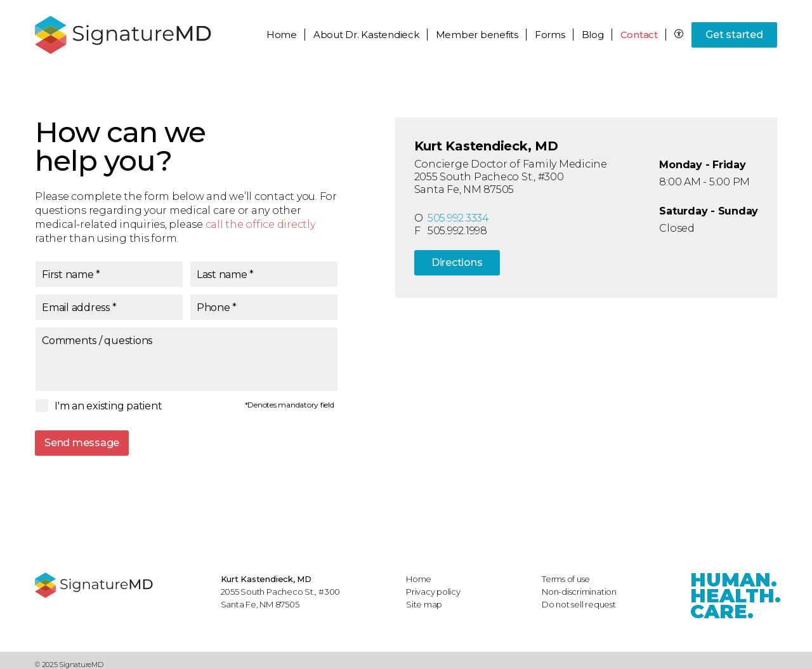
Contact (639, 35)
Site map (424, 604)
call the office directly (260, 224)
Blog (593, 35)
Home (282, 35)
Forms (550, 35)
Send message (82, 443)
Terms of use (566, 579)
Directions (457, 262)
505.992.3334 (458, 218)
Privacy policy (433, 592)
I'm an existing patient (108, 406)
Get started (734, 35)
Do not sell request (579, 604)
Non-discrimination (579, 592)
